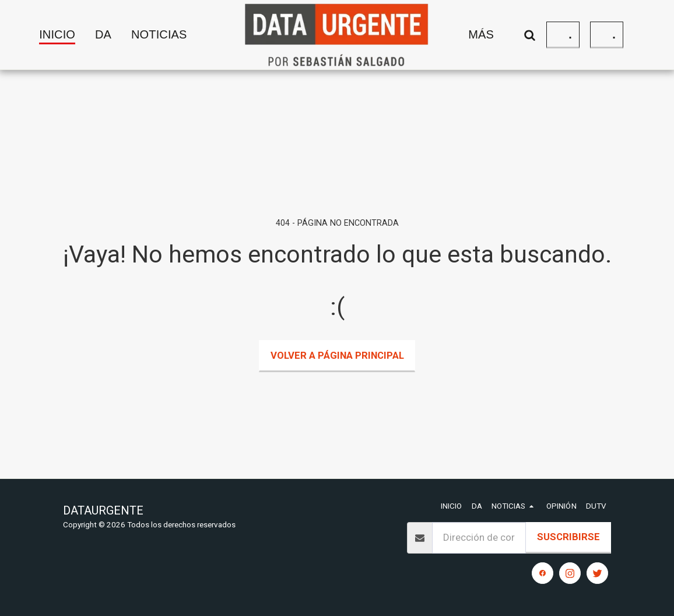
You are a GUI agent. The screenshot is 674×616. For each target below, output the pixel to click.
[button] (169, 35)
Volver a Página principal (337, 355)
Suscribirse (568, 537)
